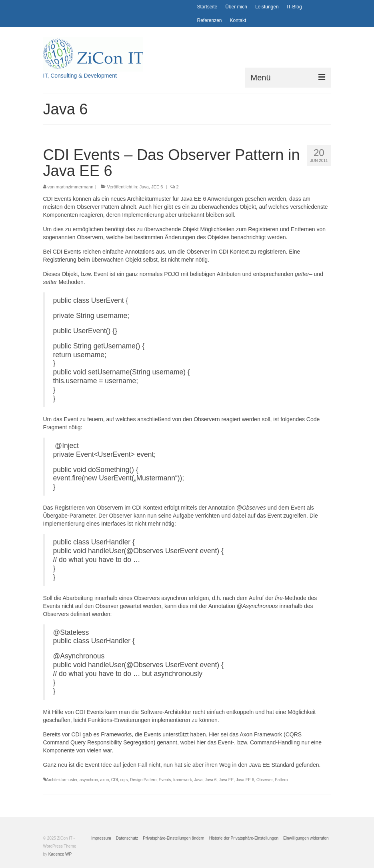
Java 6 (211, 780)
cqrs (124, 780)
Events (165, 780)
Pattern (281, 780)
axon (105, 780)
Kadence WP (60, 854)
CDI (115, 780)
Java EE (226, 780)
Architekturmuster (62, 780)
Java (144, 187)
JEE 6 (157, 187)
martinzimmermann (74, 187)
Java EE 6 (245, 780)
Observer (265, 780)
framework (183, 780)
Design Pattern (143, 780)
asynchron (89, 780)
